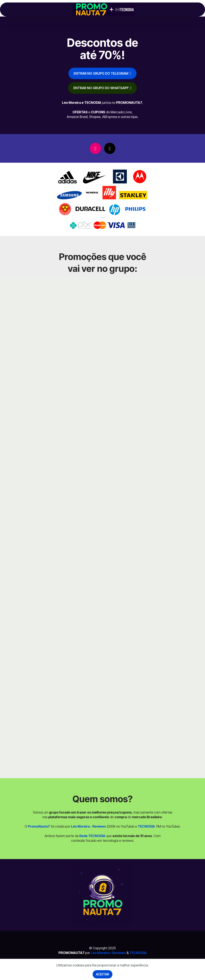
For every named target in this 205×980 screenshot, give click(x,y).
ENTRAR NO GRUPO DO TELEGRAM (102, 73)
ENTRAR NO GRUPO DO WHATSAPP (102, 88)
